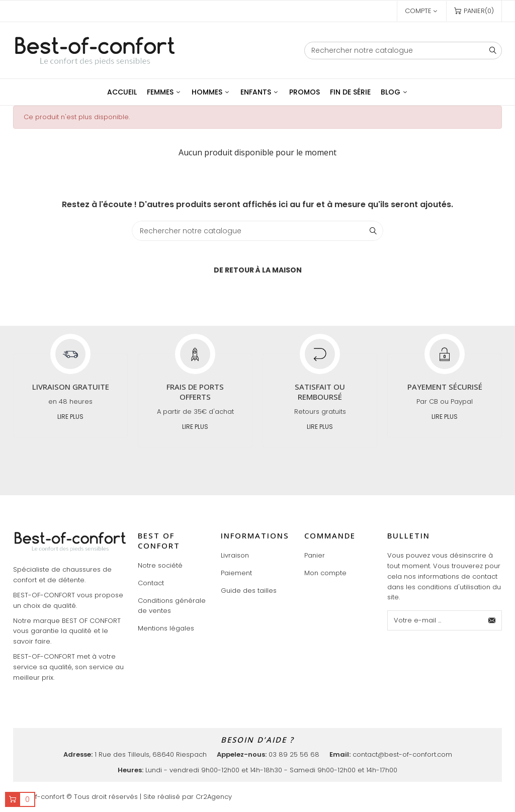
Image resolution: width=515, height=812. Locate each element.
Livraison (235, 555)
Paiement (236, 573)
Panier (315, 555)
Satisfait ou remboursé (320, 392)
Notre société (160, 565)
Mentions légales (166, 628)
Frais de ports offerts (195, 392)
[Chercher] (403, 51)
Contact (151, 583)
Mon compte (325, 573)
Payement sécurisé (445, 387)
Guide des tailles (249, 591)
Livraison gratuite (71, 387)
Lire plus (70, 417)
